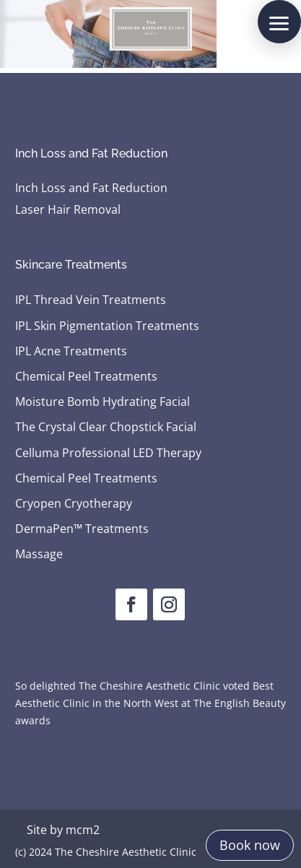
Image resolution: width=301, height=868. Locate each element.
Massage (39, 555)
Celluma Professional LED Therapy (108, 453)
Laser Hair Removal (68, 211)
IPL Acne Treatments (71, 352)
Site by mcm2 (63, 830)
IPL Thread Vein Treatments (91, 300)
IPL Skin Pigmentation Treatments (107, 326)
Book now (250, 845)
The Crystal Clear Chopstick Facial (106, 428)
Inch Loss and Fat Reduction (91, 189)
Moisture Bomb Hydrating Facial (102, 402)
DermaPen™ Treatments (82, 529)
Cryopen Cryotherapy (74, 504)
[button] (279, 22)
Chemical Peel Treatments (86, 377)
